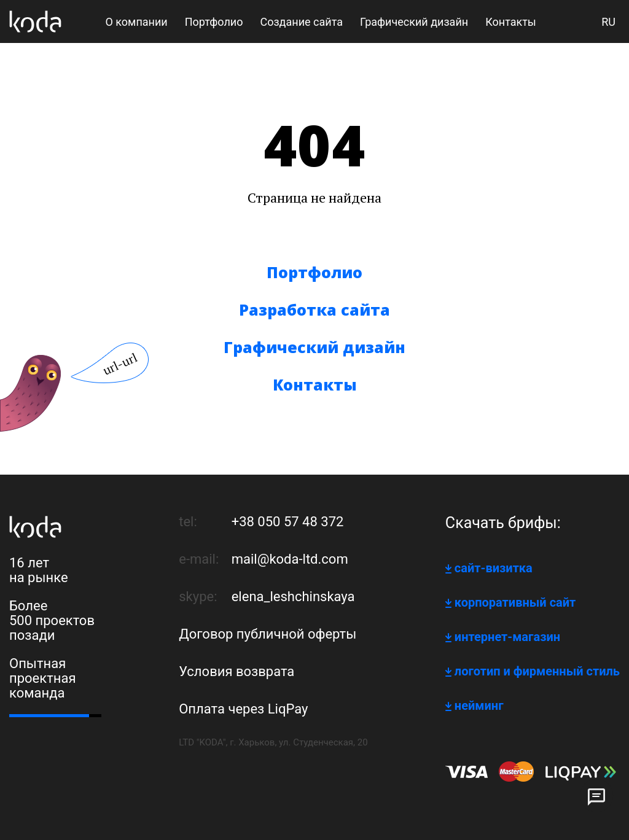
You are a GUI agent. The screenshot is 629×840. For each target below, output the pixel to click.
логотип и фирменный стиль (537, 671)
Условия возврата (236, 671)
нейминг (479, 706)
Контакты (315, 384)
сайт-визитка (494, 568)
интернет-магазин (507, 637)
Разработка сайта (314, 309)
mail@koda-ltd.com (290, 559)
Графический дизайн (314, 347)
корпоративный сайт (515, 602)
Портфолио (314, 272)
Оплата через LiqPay (243, 709)
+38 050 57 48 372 (288, 522)
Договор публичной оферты (268, 634)
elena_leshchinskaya (293, 597)
